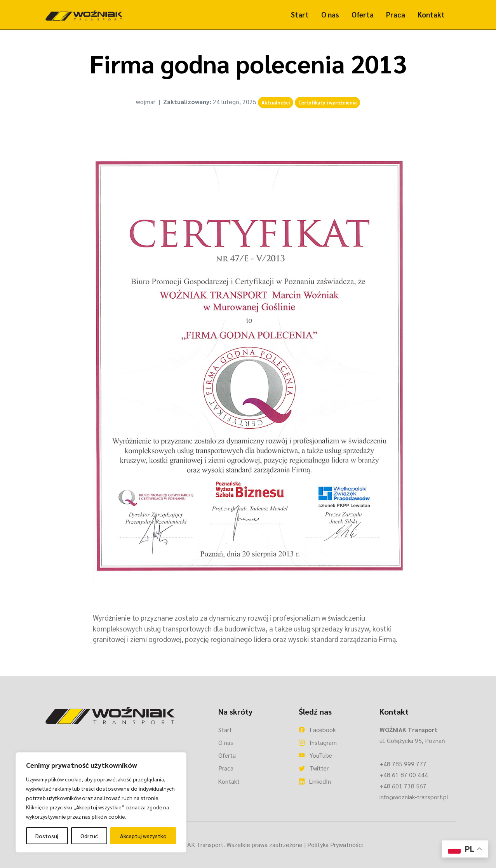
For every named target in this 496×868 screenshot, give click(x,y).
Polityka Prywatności (335, 845)
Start (300, 14)
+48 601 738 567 (403, 786)
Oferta (363, 14)
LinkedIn (315, 781)
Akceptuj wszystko (143, 836)
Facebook (317, 730)
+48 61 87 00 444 (404, 775)
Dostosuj (47, 836)
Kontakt (431, 14)
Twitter (314, 768)
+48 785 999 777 (403, 764)
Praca (396, 14)
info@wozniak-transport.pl (414, 797)
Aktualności (276, 102)
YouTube (315, 755)
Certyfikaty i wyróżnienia (327, 102)
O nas (330, 14)
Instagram (318, 742)
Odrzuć (89, 836)
